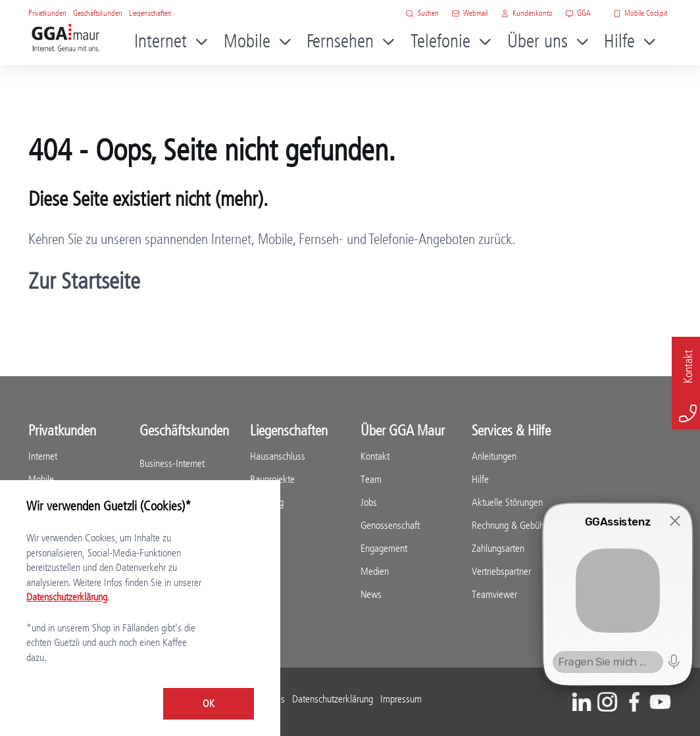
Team (371, 479)
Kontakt (375, 456)
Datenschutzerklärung (333, 699)
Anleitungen (494, 456)
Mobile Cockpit (640, 12)
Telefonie (440, 41)
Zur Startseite (84, 281)
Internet (161, 41)
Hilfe (619, 41)
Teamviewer (494, 594)
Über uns (537, 41)
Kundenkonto (527, 12)
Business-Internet (172, 463)
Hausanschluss (278, 456)
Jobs (369, 502)
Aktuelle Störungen (507, 502)
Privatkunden (47, 12)
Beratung (267, 502)
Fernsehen (340, 41)
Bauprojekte (272, 479)
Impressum (401, 699)
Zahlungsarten (498, 548)
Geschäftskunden (98, 12)
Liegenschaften (150, 12)
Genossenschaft (390, 525)
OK (209, 703)
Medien (375, 571)
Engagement (384, 548)
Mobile (247, 41)
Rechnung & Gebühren (514, 525)
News (371, 594)
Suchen (422, 12)
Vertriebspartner (501, 571)
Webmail (470, 12)
